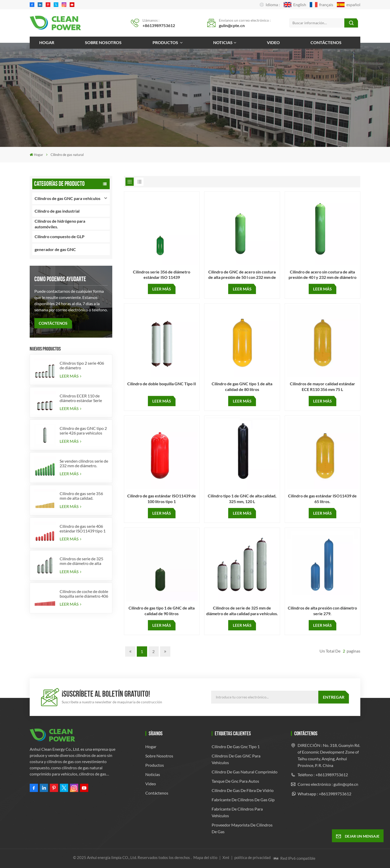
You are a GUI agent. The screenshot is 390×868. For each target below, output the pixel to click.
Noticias (223, 42)
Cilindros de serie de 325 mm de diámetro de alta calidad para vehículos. (81, 561)
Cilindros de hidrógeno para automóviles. (60, 224)
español (349, 5)
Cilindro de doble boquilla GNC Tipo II (162, 384)
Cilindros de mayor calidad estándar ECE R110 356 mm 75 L (323, 386)
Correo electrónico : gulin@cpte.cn (328, 784)
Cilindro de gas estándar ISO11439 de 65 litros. (322, 498)
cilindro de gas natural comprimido (245, 772)
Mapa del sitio (206, 857)
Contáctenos (326, 42)
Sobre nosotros (103, 42)
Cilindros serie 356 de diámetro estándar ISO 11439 (162, 274)
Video (273, 42)
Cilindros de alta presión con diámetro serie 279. (322, 611)
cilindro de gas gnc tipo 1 (236, 746)
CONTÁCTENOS (53, 323)
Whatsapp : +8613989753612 (324, 794)
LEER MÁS (71, 376)
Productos (166, 42)
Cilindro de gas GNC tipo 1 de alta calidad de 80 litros (242, 386)
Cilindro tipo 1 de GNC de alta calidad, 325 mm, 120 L (242, 498)
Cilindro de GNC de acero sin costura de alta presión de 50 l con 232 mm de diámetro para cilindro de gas (242, 275)
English (295, 5)
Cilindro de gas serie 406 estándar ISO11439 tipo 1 (83, 529)
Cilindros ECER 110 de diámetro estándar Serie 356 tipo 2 (81, 398)
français (321, 5)
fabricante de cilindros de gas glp (243, 800)
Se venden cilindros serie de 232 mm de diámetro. (84, 463)
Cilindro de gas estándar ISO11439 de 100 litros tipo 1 (162, 498)
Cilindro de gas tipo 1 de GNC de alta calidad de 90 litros (162, 611)
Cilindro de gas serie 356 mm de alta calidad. (81, 496)
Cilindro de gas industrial (57, 211)
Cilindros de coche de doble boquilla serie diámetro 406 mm (84, 594)
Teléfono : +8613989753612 (323, 775)
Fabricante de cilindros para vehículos (237, 812)
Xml (226, 857)
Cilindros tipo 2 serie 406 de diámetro (82, 365)
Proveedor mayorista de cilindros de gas (242, 828)
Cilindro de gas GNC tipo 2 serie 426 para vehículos (83, 431)
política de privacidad (252, 857)
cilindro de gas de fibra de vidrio (243, 790)
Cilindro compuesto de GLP (59, 236)
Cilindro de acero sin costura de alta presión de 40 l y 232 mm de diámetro (323, 274)
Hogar (47, 42)
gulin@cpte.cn (232, 25)
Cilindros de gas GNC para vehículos (67, 198)
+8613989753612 (159, 25)
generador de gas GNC (55, 249)
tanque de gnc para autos (235, 781)
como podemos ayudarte (60, 279)
